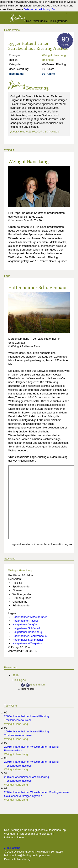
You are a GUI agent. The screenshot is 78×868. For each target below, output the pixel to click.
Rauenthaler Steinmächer (28, 640)
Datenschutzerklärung (37, 9)
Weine (16, 30)
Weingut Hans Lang (54, 55)
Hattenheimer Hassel (25, 621)
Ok (53, 9)
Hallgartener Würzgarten (27, 643)
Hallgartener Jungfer (25, 624)
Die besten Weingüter (26, 823)
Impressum (43, 855)
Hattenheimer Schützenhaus (38, 287)
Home (8, 30)
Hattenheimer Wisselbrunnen (30, 617)
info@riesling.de (25, 855)
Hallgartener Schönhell (26, 628)
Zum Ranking (12, 848)
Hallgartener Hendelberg (27, 632)
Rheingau (48, 60)
